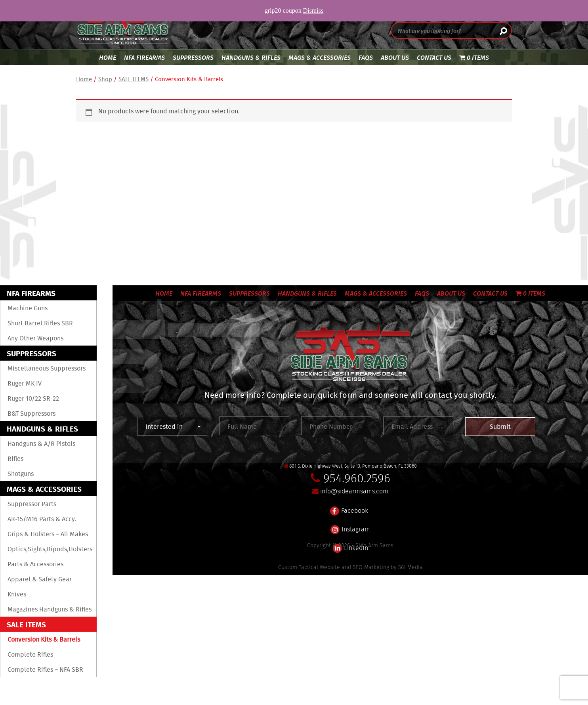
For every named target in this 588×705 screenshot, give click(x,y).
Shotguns (21, 474)
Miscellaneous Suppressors (47, 368)
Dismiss (313, 11)
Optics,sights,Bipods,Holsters (50, 549)
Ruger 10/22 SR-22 (33, 398)
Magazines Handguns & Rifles (50, 609)
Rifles (15, 459)
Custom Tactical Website (309, 567)
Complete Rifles (30, 654)
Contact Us (434, 57)
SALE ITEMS (134, 79)
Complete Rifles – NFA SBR (45, 669)
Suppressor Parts (32, 504)
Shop (105, 79)
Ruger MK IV (25, 383)
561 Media (410, 567)
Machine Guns (28, 308)
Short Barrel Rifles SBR (40, 323)
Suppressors (193, 57)
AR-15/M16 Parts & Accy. (42, 519)
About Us (395, 57)
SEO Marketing (371, 567)
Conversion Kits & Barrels (44, 639)
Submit (500, 426)
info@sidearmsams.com (354, 491)
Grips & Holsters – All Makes (48, 534)
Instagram (350, 524)
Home (108, 57)
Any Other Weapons (35, 338)
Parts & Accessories (35, 564)
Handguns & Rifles (251, 57)
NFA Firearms (144, 57)
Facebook (349, 506)
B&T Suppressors (32, 413)
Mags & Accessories (320, 57)
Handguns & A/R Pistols (41, 443)
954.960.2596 (357, 478)
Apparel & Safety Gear (40, 579)
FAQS (366, 57)
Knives (17, 594)
